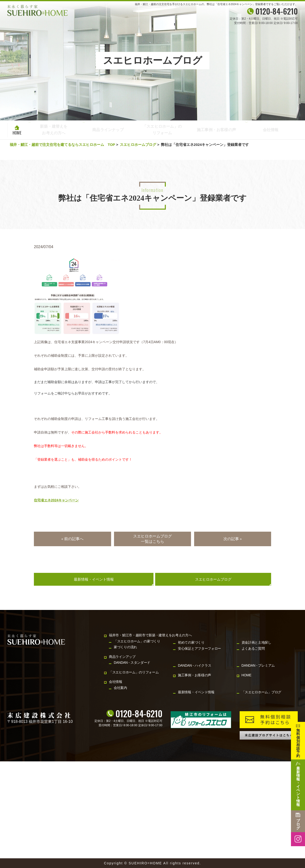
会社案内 (120, 688)
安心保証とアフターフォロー (199, 648)
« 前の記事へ (72, 539)
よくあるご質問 (253, 648)
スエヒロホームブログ (138, 145)
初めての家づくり (191, 642)
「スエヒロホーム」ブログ (261, 692)
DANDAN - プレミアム (258, 665)
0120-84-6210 (139, 713)
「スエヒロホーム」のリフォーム (162, 130)
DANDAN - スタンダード (132, 663)
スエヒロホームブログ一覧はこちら (152, 539)
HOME (17, 133)
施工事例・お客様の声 (216, 130)
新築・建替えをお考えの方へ (54, 129)
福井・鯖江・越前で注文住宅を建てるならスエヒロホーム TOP (62, 145)
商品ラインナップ (108, 130)
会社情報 (271, 130)
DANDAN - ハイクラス (194, 665)
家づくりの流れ (125, 647)
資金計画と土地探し (256, 642)
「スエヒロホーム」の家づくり (137, 641)
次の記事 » (233, 539)
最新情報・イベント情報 (94, 579)
